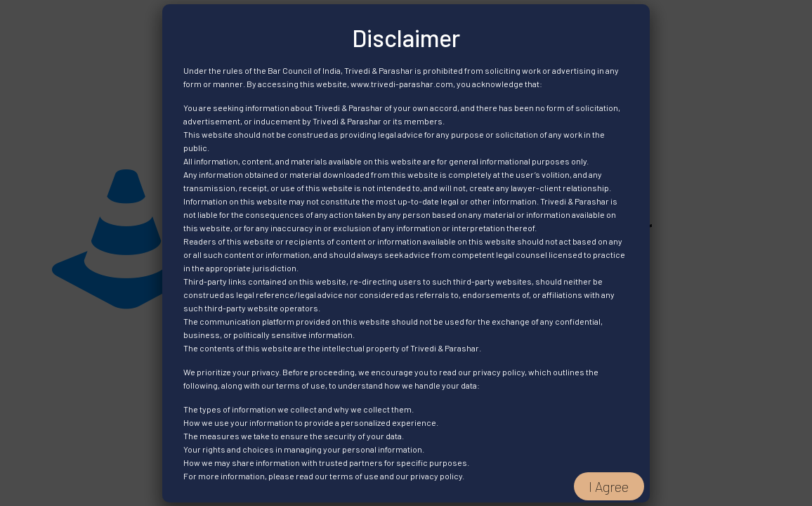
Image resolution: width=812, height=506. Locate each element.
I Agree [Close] (609, 486)
